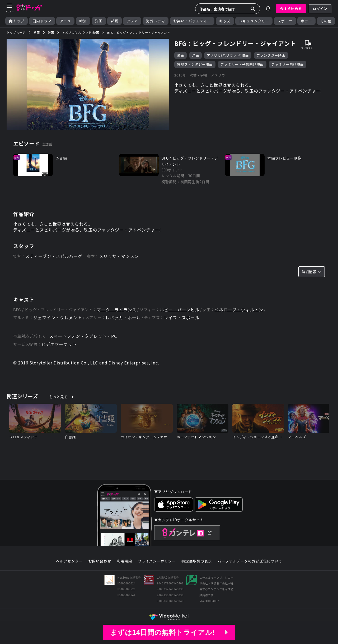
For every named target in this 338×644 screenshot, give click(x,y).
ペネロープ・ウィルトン (239, 310)
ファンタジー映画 (271, 55)
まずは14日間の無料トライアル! (169, 632)
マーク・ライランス (117, 310)
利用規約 (124, 561)
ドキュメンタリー (254, 21)
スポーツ (285, 21)
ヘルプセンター (69, 561)
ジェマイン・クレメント (58, 318)
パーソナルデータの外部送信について (250, 561)
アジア (132, 21)
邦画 (114, 21)
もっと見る (58, 397)
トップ (17, 21)
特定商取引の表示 (197, 561)
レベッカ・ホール (123, 318)
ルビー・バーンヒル (180, 310)
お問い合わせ (100, 561)
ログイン (320, 9)
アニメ (65, 21)
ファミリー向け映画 (288, 64)
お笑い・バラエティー (192, 21)
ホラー (306, 21)
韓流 (83, 21)
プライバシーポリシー (157, 561)
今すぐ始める (291, 9)
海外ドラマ (156, 21)
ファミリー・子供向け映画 (242, 64)
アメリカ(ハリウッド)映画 (228, 55)
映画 (180, 55)
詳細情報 (312, 272)
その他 (326, 21)
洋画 (99, 21)
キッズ (225, 21)
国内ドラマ (42, 21)
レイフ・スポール (182, 318)
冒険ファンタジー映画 (195, 64)
